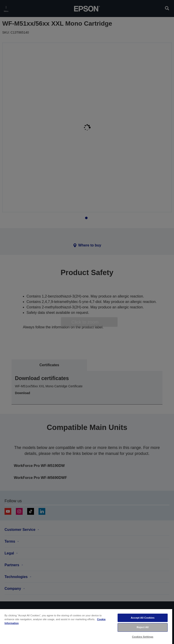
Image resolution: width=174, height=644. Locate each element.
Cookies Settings (143, 637)
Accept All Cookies (143, 618)
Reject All (143, 627)
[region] (86, 626)
